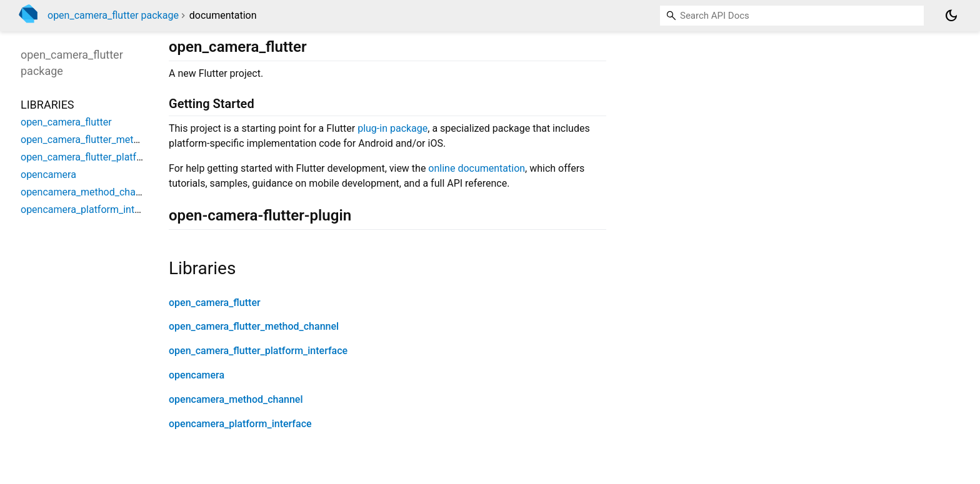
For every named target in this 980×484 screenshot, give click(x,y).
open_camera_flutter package (113, 15)
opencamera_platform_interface (240, 424)
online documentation (477, 168)
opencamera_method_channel (236, 399)
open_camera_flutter (215, 303)
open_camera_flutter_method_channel (254, 326)
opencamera (197, 375)
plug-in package (392, 128)
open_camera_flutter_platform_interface (258, 351)
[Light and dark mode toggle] (951, 16)
